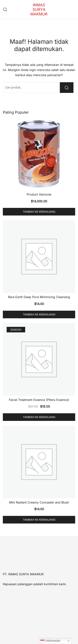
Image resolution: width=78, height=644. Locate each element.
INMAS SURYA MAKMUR (39, 10)
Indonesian (50, 641)
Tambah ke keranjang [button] (39, 212)
